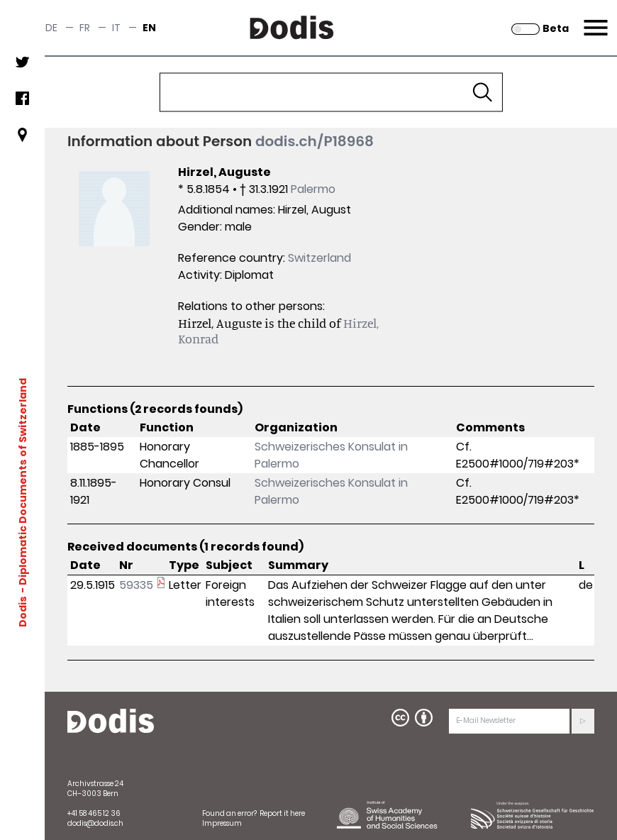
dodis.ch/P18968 (315, 141)
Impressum (222, 823)
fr (85, 28)
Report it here (282, 813)
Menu (594, 19)
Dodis (23, 611)
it (116, 28)
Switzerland (319, 258)
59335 (136, 585)
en (149, 28)
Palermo (313, 189)
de (51, 28)
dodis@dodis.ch (95, 823)
